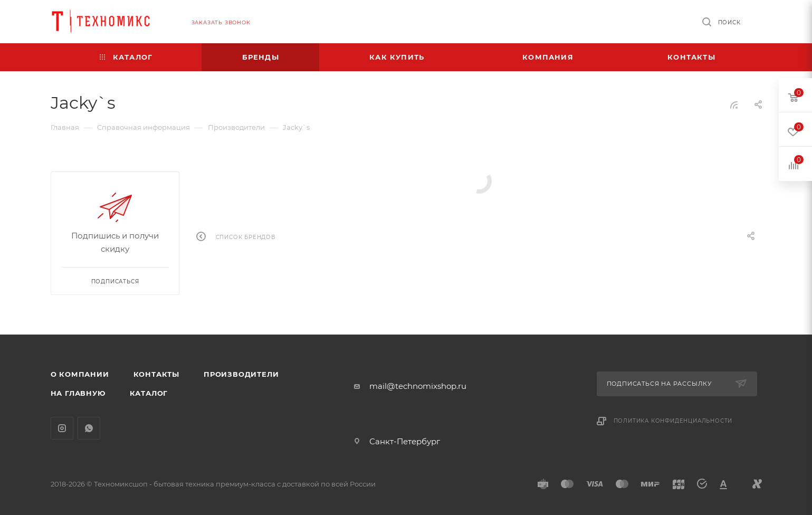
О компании (80, 374)
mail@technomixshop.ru (418, 386)
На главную (78, 393)
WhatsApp (89, 428)
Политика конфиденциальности (673, 421)
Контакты (156, 374)
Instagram (62, 428)
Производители (241, 374)
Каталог (149, 393)
